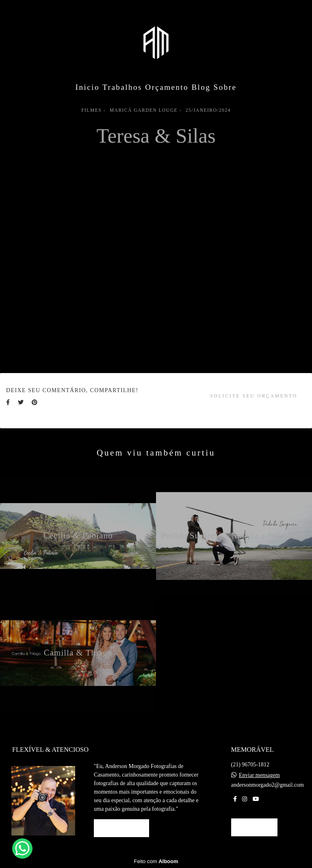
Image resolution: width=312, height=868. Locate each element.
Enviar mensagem (259, 775)
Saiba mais (121, 828)
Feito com (156, 861)
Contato (255, 827)
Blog (201, 87)
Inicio (88, 87)
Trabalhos (122, 87)
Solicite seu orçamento (254, 396)
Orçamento (167, 87)
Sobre (225, 87)
